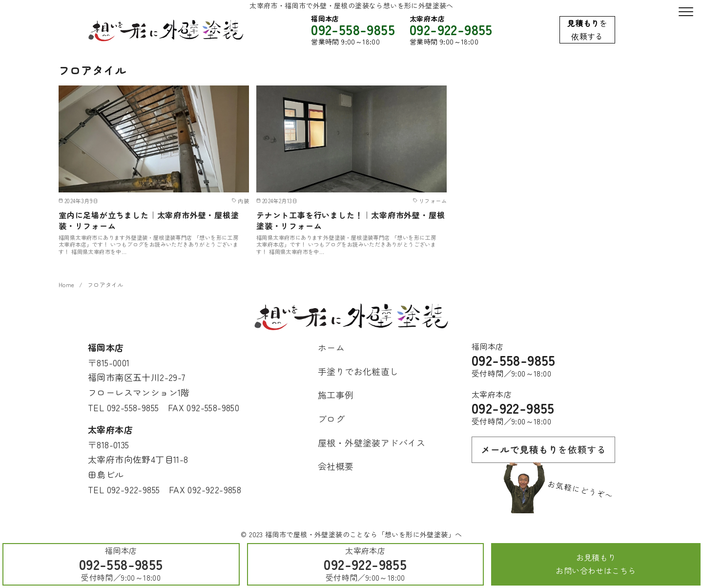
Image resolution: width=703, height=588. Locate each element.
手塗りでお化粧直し (358, 371)
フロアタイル (105, 285)
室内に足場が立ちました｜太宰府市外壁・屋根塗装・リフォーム (149, 220)
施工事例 (336, 395)
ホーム (331, 347)
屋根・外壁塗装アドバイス (372, 442)
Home (67, 285)
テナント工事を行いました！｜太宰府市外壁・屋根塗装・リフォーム (351, 220)
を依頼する (587, 30)
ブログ (331, 419)
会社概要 (336, 466)
